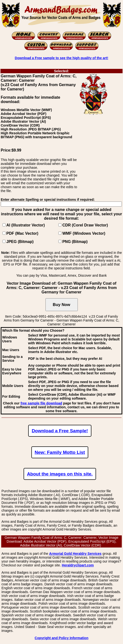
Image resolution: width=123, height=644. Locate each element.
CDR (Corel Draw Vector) (85, 225)
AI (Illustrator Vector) (26, 225)
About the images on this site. (60, 474)
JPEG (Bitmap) (20, 242)
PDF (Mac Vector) (22, 233)
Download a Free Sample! (60, 431)
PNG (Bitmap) (75, 242)
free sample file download (41, 403)
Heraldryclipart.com (78, 565)
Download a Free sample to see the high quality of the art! (61, 58)
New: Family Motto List (60, 452)
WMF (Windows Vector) (84, 233)
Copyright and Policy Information (62, 638)
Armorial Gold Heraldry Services (75, 554)
